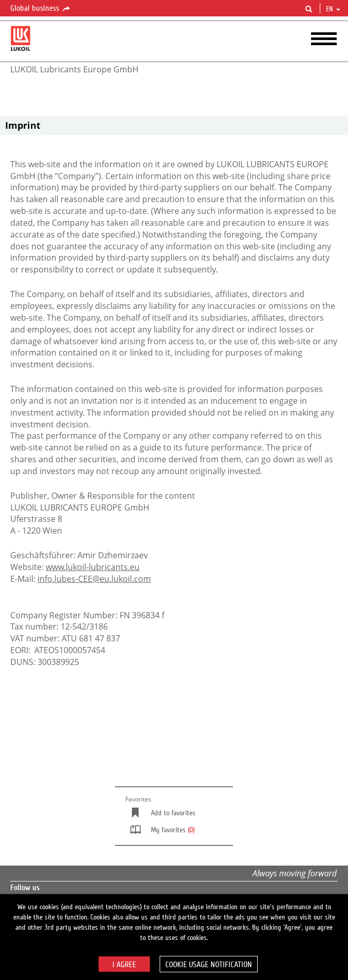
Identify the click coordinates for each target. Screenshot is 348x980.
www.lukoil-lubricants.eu (93, 567)
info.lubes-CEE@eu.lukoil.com (94, 579)
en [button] (333, 9)
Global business (41, 9)
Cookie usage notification (209, 965)
